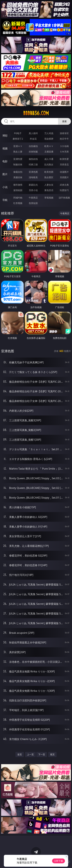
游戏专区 (64, 133)
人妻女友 (49, 185)
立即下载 (59, 861)
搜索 (64, 121)
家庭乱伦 (33, 185)
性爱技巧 (64, 190)
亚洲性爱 (18, 159)
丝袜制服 (33, 152)
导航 (5, 200)
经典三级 (33, 164)
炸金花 (33, 139)
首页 (20, 754)
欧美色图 (49, 172)
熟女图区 (49, 177)
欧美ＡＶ (49, 146)
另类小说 (33, 190)
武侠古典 (64, 185)
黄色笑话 (49, 190)
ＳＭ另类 (64, 152)
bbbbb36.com (36, 113)
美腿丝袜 (18, 177)
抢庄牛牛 (64, 139)
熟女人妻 (18, 152)
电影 (5, 161)
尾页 (52, 754)
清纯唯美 (33, 177)
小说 (5, 187)
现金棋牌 (49, 139)
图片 (5, 174)
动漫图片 (64, 172)
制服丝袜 (18, 164)
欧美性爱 (64, 159)
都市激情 (18, 185)
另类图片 (64, 177)
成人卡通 (49, 159)
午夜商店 (33, 198)
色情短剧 (33, 203)
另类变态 (64, 164)
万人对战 (49, 133)
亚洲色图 (33, 172)
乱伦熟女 (49, 164)
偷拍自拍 (33, 159)
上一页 (30, 754)
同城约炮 (18, 198)
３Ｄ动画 (64, 146)
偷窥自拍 (18, 172)
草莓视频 (49, 198)
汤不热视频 (64, 198)
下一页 (42, 754)
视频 (5, 148)
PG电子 (18, 133)
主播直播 (49, 152)
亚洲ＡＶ (18, 146)
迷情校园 (18, 190)
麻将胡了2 (18, 139)
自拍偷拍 (33, 146)
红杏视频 (18, 203)
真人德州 (33, 133)
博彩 (5, 136)
